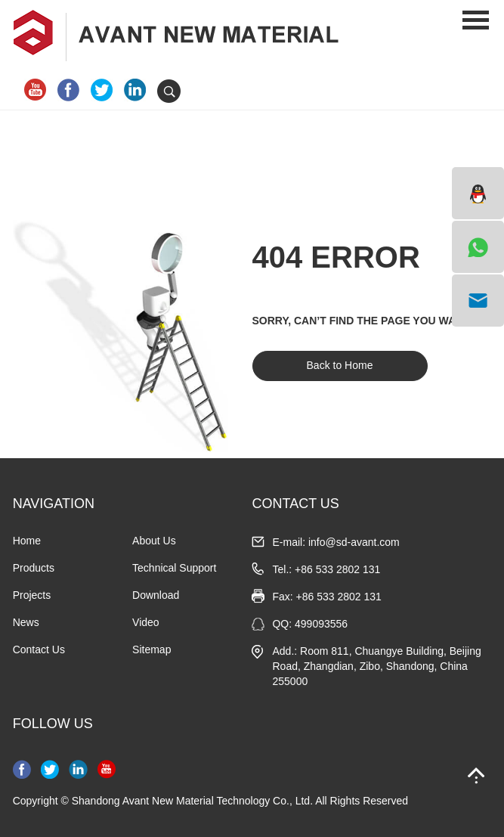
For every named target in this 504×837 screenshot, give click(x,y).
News (26, 622)
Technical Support (174, 568)
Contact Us (39, 649)
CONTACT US (295, 504)
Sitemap (152, 649)
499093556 (321, 624)
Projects (32, 595)
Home (27, 541)
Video (146, 622)
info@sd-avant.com (354, 542)
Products (34, 568)
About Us (154, 541)
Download (156, 595)
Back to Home (340, 365)
